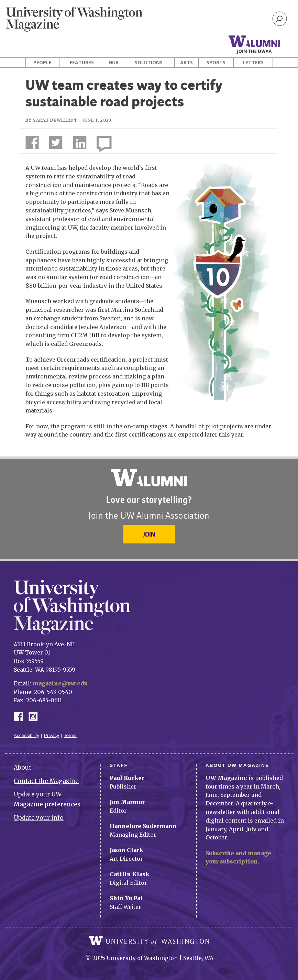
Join (149, 534)
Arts (186, 63)
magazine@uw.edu (60, 683)
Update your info (39, 818)
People (42, 63)
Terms (70, 735)
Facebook (21, 716)
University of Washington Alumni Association (149, 478)
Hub (114, 63)
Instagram (35, 716)
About (23, 768)
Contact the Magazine (46, 781)
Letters (253, 63)
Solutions (149, 63)
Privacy (52, 735)
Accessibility (26, 735)
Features (82, 63)
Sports (216, 63)
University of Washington (149, 941)
